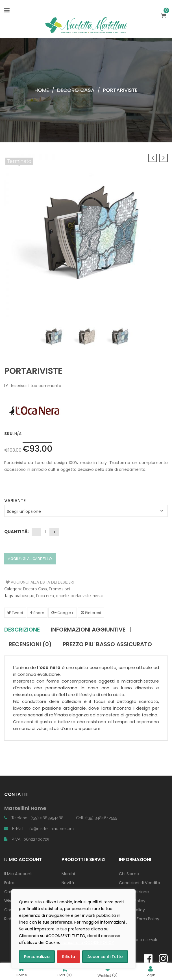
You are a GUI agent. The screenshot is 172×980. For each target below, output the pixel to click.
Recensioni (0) (30, 644)
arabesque (25, 596)
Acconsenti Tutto (105, 957)
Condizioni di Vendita (140, 883)
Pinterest (91, 613)
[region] (73, 929)
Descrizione (22, 630)
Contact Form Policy (139, 919)
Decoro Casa (76, 90)
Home (42, 90)
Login (151, 971)
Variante (15, 501)
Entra (9, 883)
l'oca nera (45, 596)
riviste (98, 596)
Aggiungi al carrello (30, 559)
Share (37, 613)
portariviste (81, 596)
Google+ (63, 613)
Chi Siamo (129, 874)
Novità (68, 883)
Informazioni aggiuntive (88, 630)
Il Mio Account (18, 874)
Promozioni (59, 589)
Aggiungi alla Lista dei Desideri (27, 582)
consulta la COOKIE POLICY (88, 943)
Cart (65, 971)
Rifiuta (69, 957)
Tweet (15, 613)
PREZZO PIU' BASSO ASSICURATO (107, 644)
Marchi (68, 874)
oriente (62, 596)
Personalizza (37, 957)
